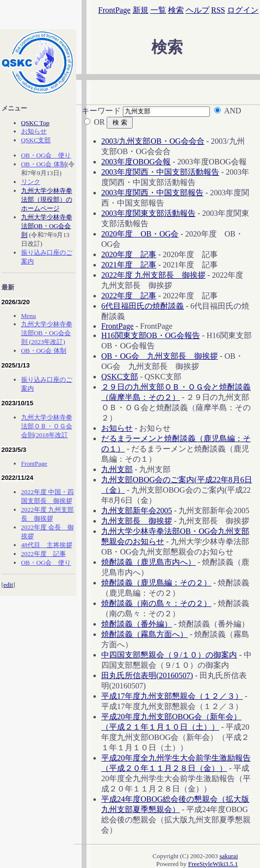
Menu (29, 316)
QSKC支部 (120, 377)
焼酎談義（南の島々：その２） (156, 603)
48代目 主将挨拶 (47, 545)
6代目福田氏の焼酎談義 (143, 306)
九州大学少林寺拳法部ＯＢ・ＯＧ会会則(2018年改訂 (47, 426)
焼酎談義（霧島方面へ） (144, 634)
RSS (218, 10)
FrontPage (115, 10)
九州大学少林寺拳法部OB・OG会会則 (47, 226)
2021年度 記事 (129, 265)
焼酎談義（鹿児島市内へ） (148, 562)
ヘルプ (198, 10)
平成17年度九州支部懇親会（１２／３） (172, 696)
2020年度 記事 (129, 254)
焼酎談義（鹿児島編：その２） (156, 583)
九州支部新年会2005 (137, 511)
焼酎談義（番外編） (137, 624)
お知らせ (117, 428)
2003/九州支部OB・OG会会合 (153, 141)
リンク (31, 182)
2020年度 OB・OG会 (140, 234)
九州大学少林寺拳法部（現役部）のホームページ (47, 199)
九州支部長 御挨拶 (137, 521)
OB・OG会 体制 (44, 164)
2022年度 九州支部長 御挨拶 (153, 275)
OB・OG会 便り (46, 155)
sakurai (229, 856)
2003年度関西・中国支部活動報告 (160, 172)
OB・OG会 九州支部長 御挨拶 (159, 356)
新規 (141, 10)
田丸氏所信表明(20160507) (147, 675)
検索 (176, 10)
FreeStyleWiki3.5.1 (213, 864)
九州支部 (117, 469)
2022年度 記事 (129, 296)
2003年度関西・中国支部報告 (152, 193)
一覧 (158, 10)
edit (8, 585)
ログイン (243, 10)
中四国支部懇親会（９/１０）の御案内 (169, 655)
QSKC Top (35, 123)
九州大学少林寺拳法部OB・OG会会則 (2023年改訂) (47, 333)
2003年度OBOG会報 (136, 162)
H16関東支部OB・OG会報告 (151, 335)
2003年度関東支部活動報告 (148, 213)
